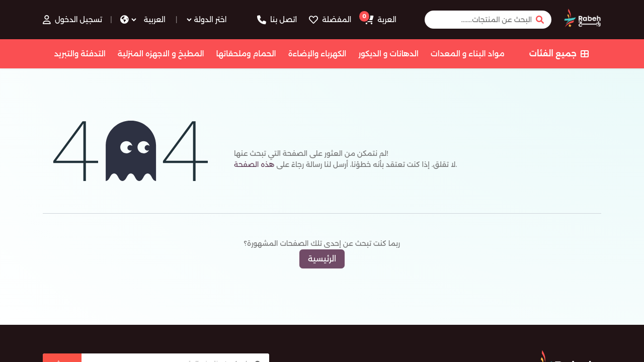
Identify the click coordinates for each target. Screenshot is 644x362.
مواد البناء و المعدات (468, 54)
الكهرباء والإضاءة (317, 54)
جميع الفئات (559, 54)
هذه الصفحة (254, 164)
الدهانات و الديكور (388, 54)
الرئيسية (322, 259)
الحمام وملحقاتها (246, 54)
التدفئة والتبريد (79, 54)
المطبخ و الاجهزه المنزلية (161, 54)
